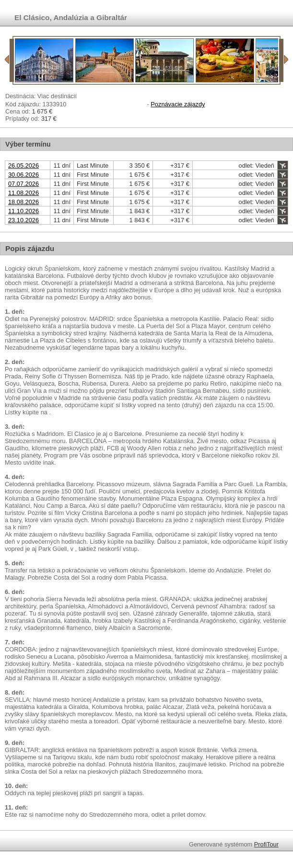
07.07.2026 (23, 184)
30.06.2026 (23, 175)
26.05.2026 (23, 166)
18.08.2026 (23, 202)
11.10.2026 (23, 211)
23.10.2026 (23, 220)
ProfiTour (266, 844)
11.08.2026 (23, 193)
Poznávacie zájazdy (178, 104)
